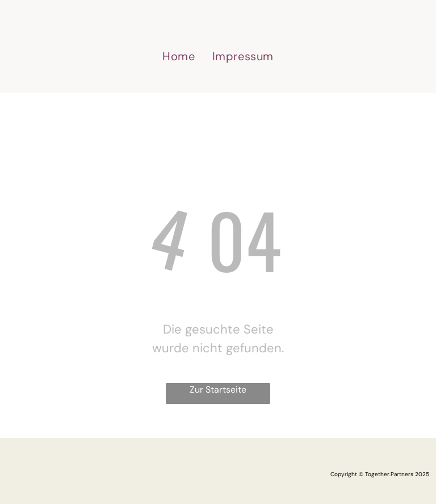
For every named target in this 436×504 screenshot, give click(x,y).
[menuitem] (179, 56)
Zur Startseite (218, 390)
